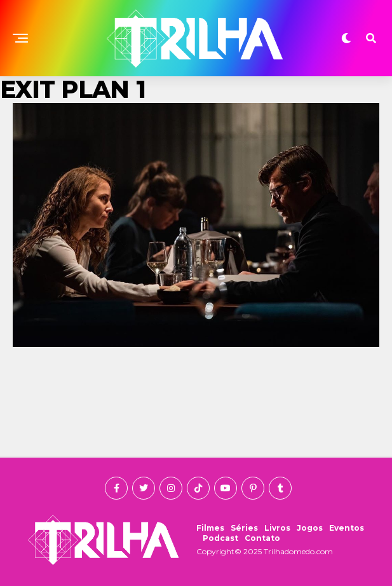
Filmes (210, 528)
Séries (244, 528)
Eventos (347, 528)
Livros (277, 528)
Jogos (310, 528)
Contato (262, 538)
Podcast (220, 538)
